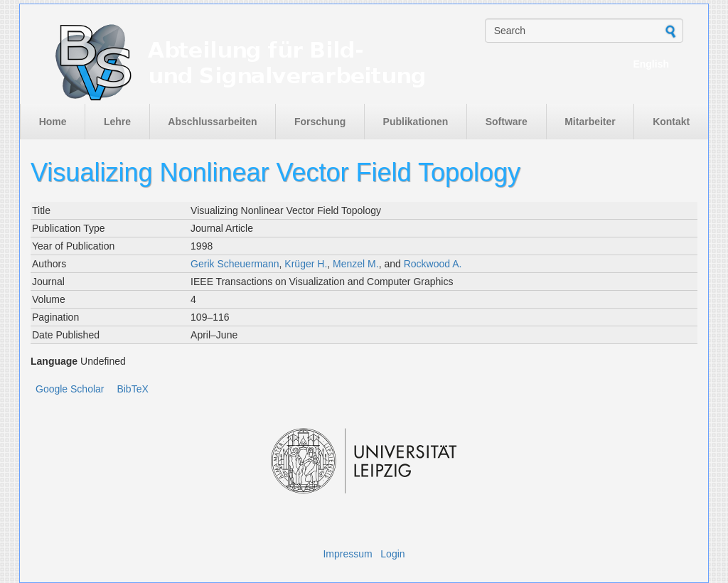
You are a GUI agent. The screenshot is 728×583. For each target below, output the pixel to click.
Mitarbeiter (590, 122)
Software (507, 122)
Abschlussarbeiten (212, 122)
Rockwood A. (433, 264)
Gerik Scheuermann (235, 264)
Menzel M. (356, 264)
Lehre (117, 122)
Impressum (347, 554)
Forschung (320, 122)
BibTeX (132, 389)
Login (392, 554)
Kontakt (671, 122)
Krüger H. (306, 264)
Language (54, 361)
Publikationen (416, 122)
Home (53, 122)
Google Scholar (70, 389)
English (651, 64)
